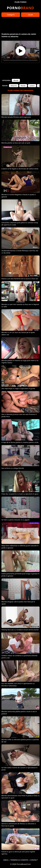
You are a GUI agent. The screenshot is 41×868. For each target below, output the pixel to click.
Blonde (16, 80)
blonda (23, 86)
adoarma (14, 86)
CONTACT (34, 860)
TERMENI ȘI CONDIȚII (19, 860)
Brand (20, 8)
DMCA (6, 860)
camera (32, 86)
